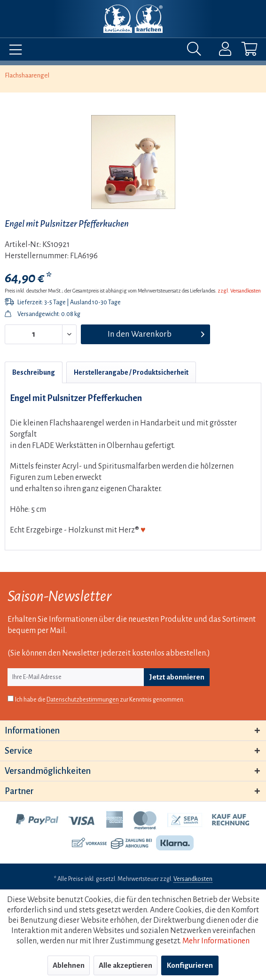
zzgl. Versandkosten (239, 291)
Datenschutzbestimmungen (83, 700)
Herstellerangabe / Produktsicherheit (131, 372)
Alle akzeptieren (125, 965)
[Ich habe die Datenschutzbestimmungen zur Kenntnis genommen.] (11, 698)
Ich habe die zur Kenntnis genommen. (100, 700)
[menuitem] (13, 51)
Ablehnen (69, 965)
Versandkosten (193, 879)
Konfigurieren (190, 965)
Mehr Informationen (216, 941)
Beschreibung (34, 372)
